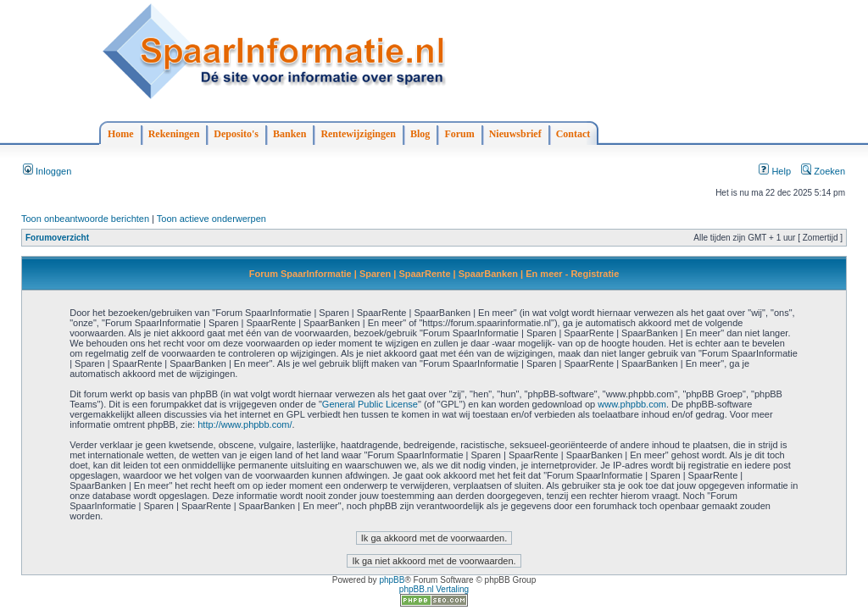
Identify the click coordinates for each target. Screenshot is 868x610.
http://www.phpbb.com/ (245, 424)
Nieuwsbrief (515, 134)
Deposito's (236, 134)
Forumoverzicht (57, 238)
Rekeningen (174, 134)
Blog (420, 134)
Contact (573, 134)
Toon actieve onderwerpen (211, 219)
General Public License (370, 404)
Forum (459, 134)
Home (121, 134)
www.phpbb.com (632, 404)
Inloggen (47, 171)
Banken (289, 134)
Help (775, 171)
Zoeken (823, 171)
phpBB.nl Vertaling (434, 589)
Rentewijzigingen (358, 134)
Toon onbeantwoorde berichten (85, 219)
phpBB (392, 580)
